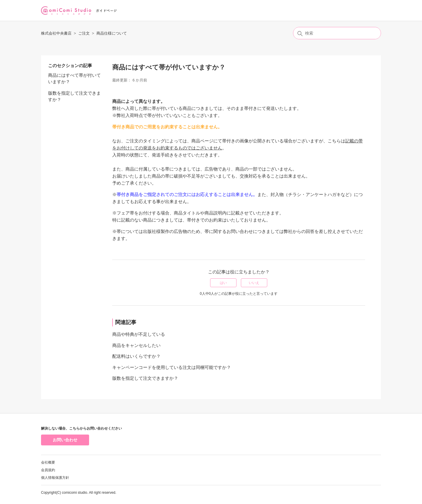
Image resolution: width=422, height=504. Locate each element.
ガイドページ (106, 10)
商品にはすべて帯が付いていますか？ (74, 79)
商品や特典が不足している (139, 334)
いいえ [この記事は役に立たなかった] (254, 283)
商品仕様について (112, 33)
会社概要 (48, 462)
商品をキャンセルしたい (136, 345)
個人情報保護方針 (55, 478)
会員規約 (48, 470)
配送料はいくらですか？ (136, 356)
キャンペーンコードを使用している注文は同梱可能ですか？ (172, 367)
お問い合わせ (65, 440)
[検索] (337, 33)
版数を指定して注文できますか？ (74, 96)
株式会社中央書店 (56, 33)
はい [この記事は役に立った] (223, 283)
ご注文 (84, 33)
